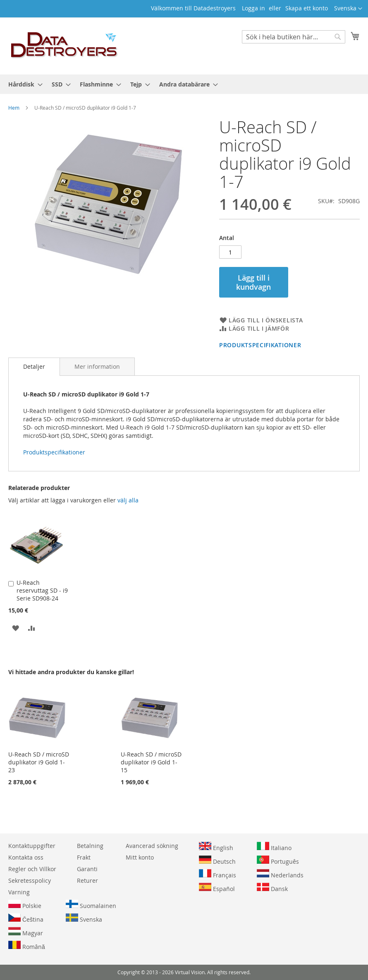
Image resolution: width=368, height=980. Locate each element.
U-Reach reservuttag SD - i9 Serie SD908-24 (42, 590)
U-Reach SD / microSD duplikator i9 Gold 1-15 (151, 762)
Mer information (97, 366)
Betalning (90, 846)
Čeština (26, 918)
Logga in (253, 8)
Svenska (84, 918)
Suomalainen (91, 905)
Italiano (274, 847)
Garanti (87, 869)
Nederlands (280, 874)
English (216, 847)
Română (27, 946)
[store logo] (65, 46)
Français (217, 874)
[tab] (34, 367)
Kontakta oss (26, 857)
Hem (14, 108)
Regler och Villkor (32, 869)
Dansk (272, 888)
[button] (348, 9)
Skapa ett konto (307, 8)
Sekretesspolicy (30, 880)
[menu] (184, 84)
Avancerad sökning (152, 846)
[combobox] (294, 37)
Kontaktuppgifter (32, 846)
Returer (87, 880)
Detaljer (34, 366)
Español (217, 888)
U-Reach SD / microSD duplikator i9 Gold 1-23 (39, 762)
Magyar (26, 932)
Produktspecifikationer (260, 345)
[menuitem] (23, 84)
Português (278, 860)
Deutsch (217, 860)
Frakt (84, 857)
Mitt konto (140, 857)
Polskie (25, 905)
